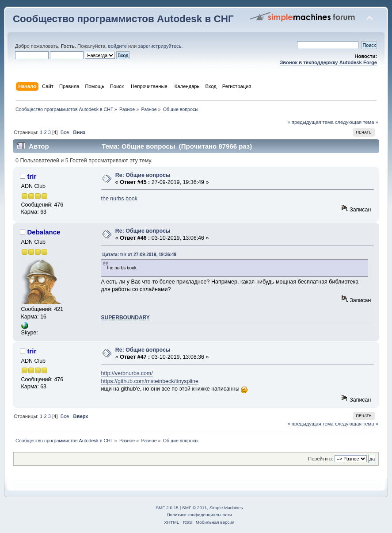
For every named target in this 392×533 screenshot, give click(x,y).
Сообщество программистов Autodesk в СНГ (123, 19)
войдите (118, 46)
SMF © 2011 (194, 508)
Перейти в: (321, 459)
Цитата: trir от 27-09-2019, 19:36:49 (139, 255)
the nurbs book (120, 199)
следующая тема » (357, 122)
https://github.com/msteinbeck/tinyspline (150, 381)
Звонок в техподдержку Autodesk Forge (328, 62)
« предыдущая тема (311, 122)
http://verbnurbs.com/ (127, 373)
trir (32, 176)
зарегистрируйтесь (160, 46)
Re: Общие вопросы (143, 175)
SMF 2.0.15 (167, 508)
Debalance (44, 232)
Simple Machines (226, 508)
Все (65, 132)
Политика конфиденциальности (199, 515)
